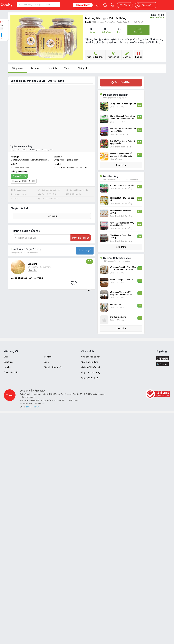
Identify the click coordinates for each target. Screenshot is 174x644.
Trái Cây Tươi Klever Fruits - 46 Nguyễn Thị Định (123, 130)
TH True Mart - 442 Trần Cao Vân (122, 199)
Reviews (35, 68)
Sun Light (32, 264)
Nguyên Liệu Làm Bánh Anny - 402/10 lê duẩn (123, 224)
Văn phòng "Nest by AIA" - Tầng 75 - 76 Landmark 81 (121, 293)
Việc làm (48, 357)
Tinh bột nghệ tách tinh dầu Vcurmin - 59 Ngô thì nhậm (121, 155)
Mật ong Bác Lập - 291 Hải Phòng (106, 18)
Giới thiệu (8, 362)
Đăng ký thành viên (53, 367)
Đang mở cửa (19, 176)
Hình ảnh (52, 68)
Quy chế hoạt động (91, 372)
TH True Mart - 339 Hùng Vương (120, 212)
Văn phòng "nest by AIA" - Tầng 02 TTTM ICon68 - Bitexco (123, 268)
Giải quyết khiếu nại (91, 367)
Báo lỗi (139, 55)
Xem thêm (121, 165)
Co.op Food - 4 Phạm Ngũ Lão (123, 104)
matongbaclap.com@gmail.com (73, 167)
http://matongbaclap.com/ (66, 160)
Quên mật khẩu (11, 372)
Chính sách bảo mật (91, 357)
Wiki (6, 357)
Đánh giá (127, 55)
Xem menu (52, 216)
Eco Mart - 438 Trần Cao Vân (122, 186)
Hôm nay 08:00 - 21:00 (24, 181)
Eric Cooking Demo (118, 317)
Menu (67, 68)
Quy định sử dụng (90, 362)
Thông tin (83, 68)
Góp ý (46, 362)
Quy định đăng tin (90, 378)
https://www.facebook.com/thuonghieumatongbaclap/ (35, 160)
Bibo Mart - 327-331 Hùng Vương (121, 237)
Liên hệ (7, 367)
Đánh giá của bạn (81, 238)
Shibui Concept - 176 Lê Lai (122, 280)
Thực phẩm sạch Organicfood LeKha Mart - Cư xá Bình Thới (123, 118)
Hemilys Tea (115, 305)
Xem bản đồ (113, 55)
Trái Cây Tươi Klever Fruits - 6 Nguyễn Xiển (123, 142)
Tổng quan (18, 68)
